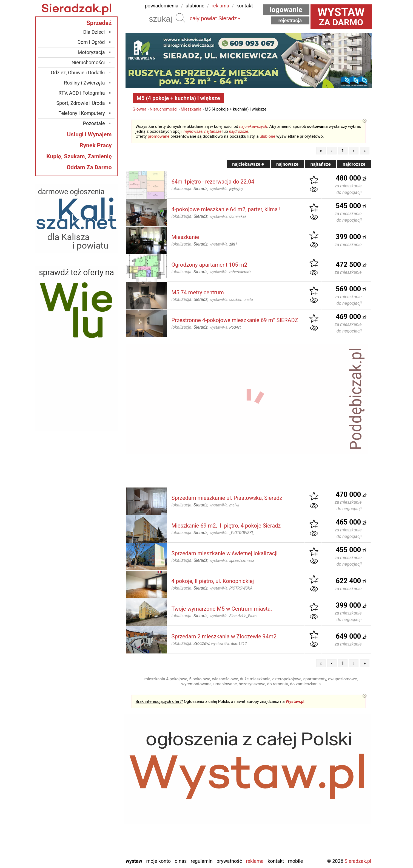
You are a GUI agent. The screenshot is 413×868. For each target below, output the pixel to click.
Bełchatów (94, 764)
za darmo (341, 16)
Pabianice (95, 801)
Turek (99, 831)
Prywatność (229, 861)
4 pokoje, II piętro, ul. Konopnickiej (213, 581)
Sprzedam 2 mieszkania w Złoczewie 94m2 (224, 636)
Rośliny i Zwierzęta (84, 83)
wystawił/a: (226, 189)
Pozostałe (94, 123)
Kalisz (99, 786)
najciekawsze (248, 164)
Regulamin (202, 861)
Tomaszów (94, 823)
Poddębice (94, 816)
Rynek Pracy (96, 145)
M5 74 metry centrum (198, 292)
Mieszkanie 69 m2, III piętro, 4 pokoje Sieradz (226, 526)
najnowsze (193, 131)
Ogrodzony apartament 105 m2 (210, 265)
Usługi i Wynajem (89, 134)
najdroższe (239, 131)
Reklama (255, 861)
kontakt (245, 6)
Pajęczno (96, 809)
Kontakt (276, 861)
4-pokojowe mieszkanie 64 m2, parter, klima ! (226, 209)
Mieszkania (191, 109)
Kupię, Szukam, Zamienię (79, 156)
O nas (181, 861)
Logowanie (286, 10)
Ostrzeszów (93, 794)
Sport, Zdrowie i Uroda (81, 103)
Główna (140, 109)
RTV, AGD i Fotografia (82, 93)
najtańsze (213, 131)
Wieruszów (94, 846)
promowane (159, 136)
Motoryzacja (91, 52)
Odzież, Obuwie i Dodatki (78, 73)
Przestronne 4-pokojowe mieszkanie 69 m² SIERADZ (235, 320)
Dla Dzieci (94, 32)
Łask (100, 772)
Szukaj (180, 18)
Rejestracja (290, 20)
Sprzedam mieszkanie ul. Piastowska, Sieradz (227, 498)
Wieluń (98, 838)
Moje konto (158, 861)
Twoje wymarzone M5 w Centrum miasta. (222, 609)
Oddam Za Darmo (89, 167)
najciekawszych (253, 126)
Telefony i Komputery (82, 113)
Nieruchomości (163, 109)
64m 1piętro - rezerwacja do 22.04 (213, 182)
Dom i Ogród (91, 42)
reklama (220, 6)
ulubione (195, 6)
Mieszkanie (185, 237)
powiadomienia (162, 6)
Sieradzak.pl (358, 861)
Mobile (295, 861)
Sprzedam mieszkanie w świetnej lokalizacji (225, 553)
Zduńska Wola (91, 853)
